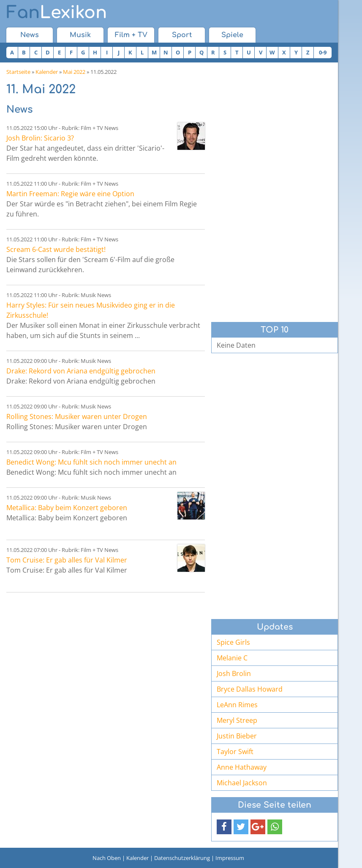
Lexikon (57, 13)
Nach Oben (107, 858)
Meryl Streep (237, 720)
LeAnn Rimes (237, 705)
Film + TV (131, 35)
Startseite (18, 72)
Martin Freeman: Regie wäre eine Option (70, 194)
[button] (224, 827)
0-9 (323, 52)
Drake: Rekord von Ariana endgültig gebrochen (81, 371)
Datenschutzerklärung (182, 858)
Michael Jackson (242, 783)
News (30, 35)
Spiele (232, 35)
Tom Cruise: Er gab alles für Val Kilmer (67, 560)
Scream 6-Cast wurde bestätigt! (56, 249)
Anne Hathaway (242, 767)
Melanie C (232, 658)
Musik (80, 35)
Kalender (47, 72)
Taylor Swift (235, 752)
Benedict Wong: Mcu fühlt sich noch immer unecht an (91, 462)
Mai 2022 (74, 72)
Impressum (230, 858)
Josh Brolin (234, 673)
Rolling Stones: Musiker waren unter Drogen (77, 416)
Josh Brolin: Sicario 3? (40, 138)
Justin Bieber (237, 736)
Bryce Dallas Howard (250, 689)
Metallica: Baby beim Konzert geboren (67, 508)
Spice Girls (233, 642)
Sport (182, 35)
